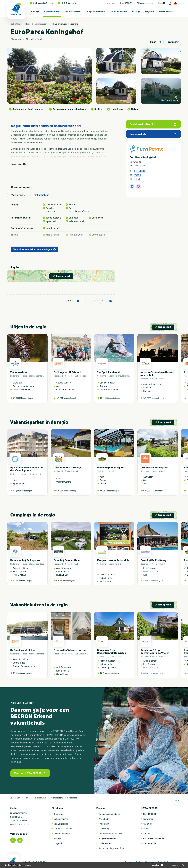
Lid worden (148, 819)
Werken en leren (167, 11)
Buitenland (83, 654)
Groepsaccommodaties (109, 814)
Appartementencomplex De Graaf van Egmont (26, 469)
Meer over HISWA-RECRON (30, 773)
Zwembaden (104, 819)
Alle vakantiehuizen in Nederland (65, 24)
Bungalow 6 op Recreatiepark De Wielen (112, 652)
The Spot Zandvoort (109, 372)
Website (137, 175)
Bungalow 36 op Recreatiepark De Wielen (155, 652)
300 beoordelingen (68, 491)
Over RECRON (126, 3)
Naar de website (153, 134)
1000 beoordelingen (112, 398)
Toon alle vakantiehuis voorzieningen (34, 249)
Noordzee (40, 376)
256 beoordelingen (111, 673)
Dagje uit (150, 11)
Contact (147, 834)
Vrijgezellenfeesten (108, 838)
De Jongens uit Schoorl (67, 372)
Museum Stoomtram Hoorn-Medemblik (157, 374)
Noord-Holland (28, 376)
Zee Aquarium (18, 372)
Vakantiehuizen (52, 11)
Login (161, 3)
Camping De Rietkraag (153, 560)
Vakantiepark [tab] (18, 195)
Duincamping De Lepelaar (25, 560)
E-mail (137, 179)
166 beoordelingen (155, 581)
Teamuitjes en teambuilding (111, 834)
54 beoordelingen (67, 581)
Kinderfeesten (105, 843)
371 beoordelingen (24, 491)
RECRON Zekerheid (68, 3)
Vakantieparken (73, 11)
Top (177, 800)
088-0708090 (140, 171)
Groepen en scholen (95, 11)
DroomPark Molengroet (154, 468)
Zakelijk (136, 11)
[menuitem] (34, 11)
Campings (34, 11)
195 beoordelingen (68, 398)
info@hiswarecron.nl (20, 824)
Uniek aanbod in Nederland (42, 3)
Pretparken (104, 824)
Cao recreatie (149, 843)
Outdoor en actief (118, 11)
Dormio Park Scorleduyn (68, 468)
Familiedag (104, 829)
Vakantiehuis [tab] (42, 195)
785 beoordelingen (155, 491)
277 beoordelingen (111, 491)
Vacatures (111, 3)
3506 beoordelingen (25, 398)
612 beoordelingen (24, 581)
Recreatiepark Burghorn (111, 468)
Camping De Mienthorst (68, 560)
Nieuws (147, 829)
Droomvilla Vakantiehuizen (70, 650)
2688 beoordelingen (155, 398)
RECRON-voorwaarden (154, 838)
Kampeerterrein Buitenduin (113, 560)
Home (28, 24)
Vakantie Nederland (145, 3)
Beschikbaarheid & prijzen (153, 124)
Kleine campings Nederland (112, 848)
